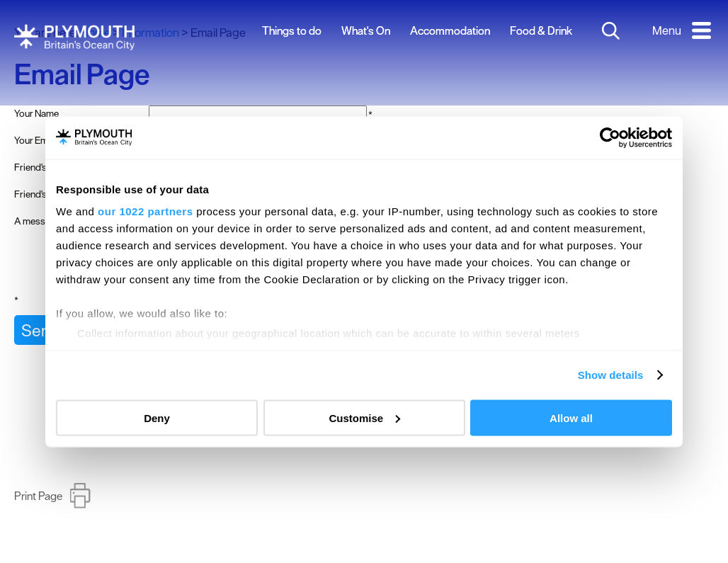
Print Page (38, 508)
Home (95, 33)
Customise (364, 417)
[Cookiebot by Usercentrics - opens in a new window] (610, 137)
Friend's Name (43, 167)
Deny (157, 417)
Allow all (571, 417)
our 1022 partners (145, 211)
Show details (611, 375)
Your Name (36, 113)
